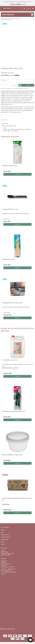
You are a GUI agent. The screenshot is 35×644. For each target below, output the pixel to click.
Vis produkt (18, 174)
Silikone (3, 544)
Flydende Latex (5, 535)
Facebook (5, 629)
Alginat (3, 530)
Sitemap (3, 574)
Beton (3, 542)
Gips (2, 532)
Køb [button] (24, 85)
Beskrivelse (4, 120)
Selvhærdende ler (6, 537)
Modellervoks (5, 539)
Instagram (12, 629)
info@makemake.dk (10, 572)
